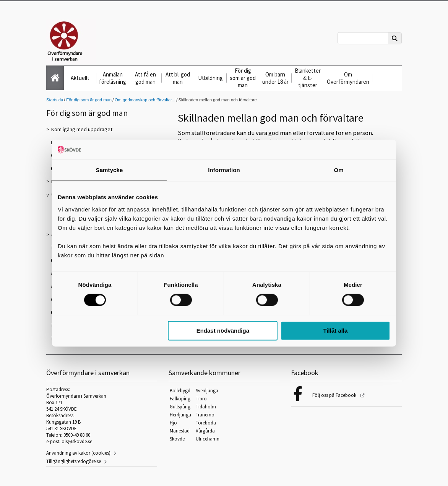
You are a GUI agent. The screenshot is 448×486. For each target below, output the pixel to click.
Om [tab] (338, 170)
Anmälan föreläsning (113, 78)
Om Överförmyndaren (348, 78)
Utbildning (210, 78)
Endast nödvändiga (223, 331)
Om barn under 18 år (275, 78)
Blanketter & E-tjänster (308, 78)
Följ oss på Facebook (335, 395)
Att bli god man (178, 78)
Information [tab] (224, 170)
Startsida (55, 100)
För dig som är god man (243, 78)
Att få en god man (145, 78)
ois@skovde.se (77, 441)
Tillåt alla (335, 331)
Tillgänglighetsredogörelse (74, 461)
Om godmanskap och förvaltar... (145, 100)
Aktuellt (80, 78)
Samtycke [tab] (110, 170)
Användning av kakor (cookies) (78, 453)
